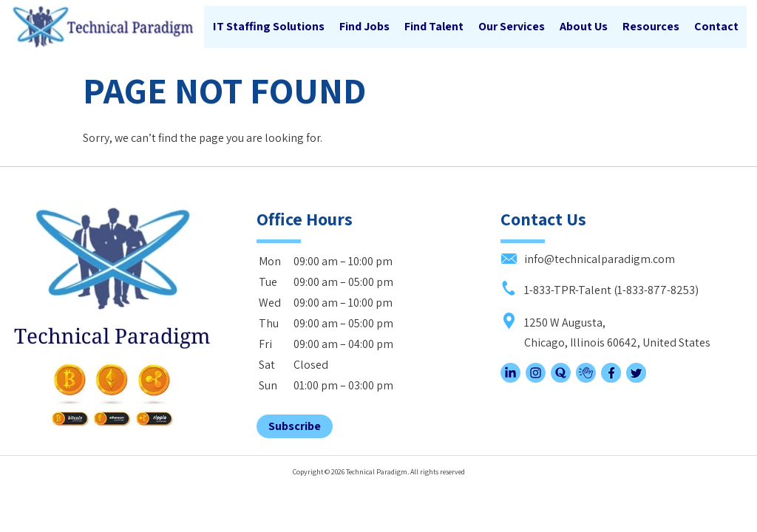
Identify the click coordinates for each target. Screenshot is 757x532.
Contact (716, 27)
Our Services (511, 27)
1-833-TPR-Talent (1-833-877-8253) (600, 280)
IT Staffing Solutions (268, 27)
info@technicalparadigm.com (588, 249)
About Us (583, 27)
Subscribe (295, 416)
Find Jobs (364, 27)
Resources (650, 27)
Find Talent (433, 27)
